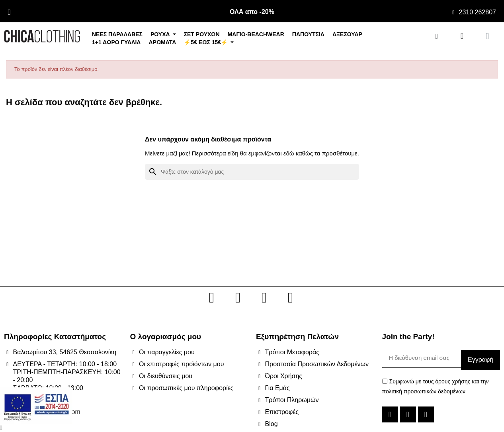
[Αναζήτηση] (252, 172)
